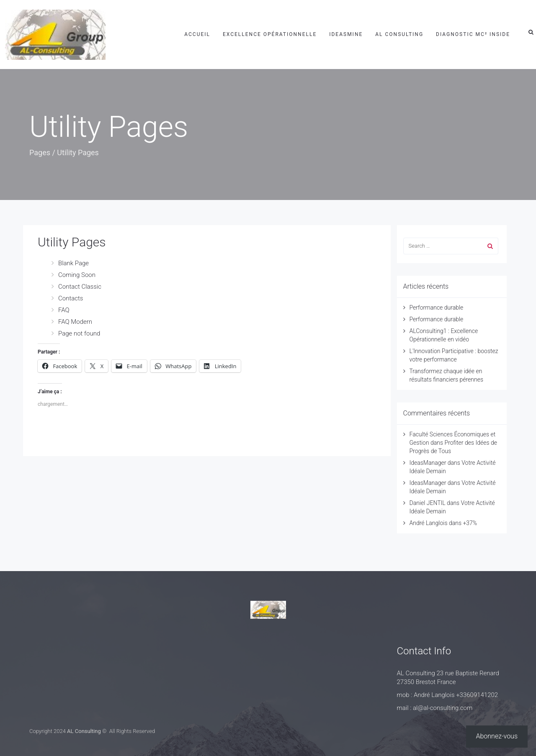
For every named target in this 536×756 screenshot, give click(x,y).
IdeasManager (428, 463)
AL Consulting (399, 34)
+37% (470, 523)
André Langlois (429, 523)
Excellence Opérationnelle (270, 34)
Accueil (197, 34)
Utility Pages (72, 242)
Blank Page (73, 263)
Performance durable (437, 308)
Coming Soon (77, 275)
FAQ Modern (75, 322)
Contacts (71, 298)
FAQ (64, 310)
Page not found (79, 333)
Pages (40, 152)
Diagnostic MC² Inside (473, 34)
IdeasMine (346, 34)
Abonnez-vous (497, 736)
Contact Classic (80, 287)
